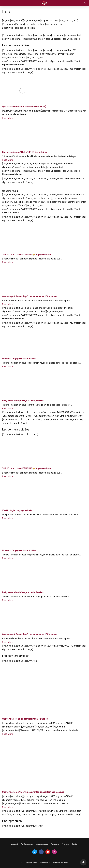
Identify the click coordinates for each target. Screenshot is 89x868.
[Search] (85, 3)
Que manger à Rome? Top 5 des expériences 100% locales (30, 296)
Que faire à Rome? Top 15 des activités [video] (24, 107)
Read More (8, 118)
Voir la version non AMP (58, 862)
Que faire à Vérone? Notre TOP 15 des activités (24, 152)
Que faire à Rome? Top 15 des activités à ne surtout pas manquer (33, 792)
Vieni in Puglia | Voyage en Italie (17, 510)
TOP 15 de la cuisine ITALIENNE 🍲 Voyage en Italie (26, 254)
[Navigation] (3, 3)
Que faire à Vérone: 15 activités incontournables (25, 719)
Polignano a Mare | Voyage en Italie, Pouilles (23, 400)
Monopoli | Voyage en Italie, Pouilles (19, 359)
